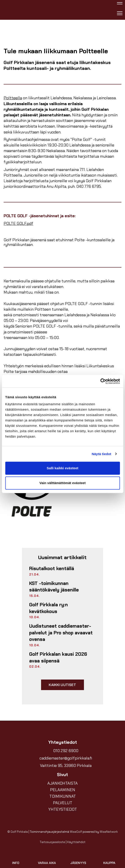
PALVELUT (63, 803)
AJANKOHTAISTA (62, 783)
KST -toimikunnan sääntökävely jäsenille (54, 587)
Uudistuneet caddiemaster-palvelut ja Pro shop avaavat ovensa (61, 633)
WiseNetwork (109, 832)
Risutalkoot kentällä (52, 569)
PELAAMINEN (63, 790)
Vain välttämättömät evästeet (63, 483)
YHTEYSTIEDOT (63, 809)
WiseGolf (76, 832)
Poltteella (13, 98)
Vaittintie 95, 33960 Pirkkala (66, 766)
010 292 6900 (66, 751)
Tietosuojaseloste (52, 842)
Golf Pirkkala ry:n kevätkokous (48, 608)
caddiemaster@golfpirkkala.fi (66, 758)
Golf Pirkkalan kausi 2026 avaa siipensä (58, 658)
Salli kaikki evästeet (62, 468)
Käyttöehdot (76, 842)
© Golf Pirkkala (18, 832)
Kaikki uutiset (62, 685)
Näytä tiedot (102, 454)
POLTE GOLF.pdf (18, 224)
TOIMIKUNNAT (63, 796)
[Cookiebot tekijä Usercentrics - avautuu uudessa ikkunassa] (100, 381)
